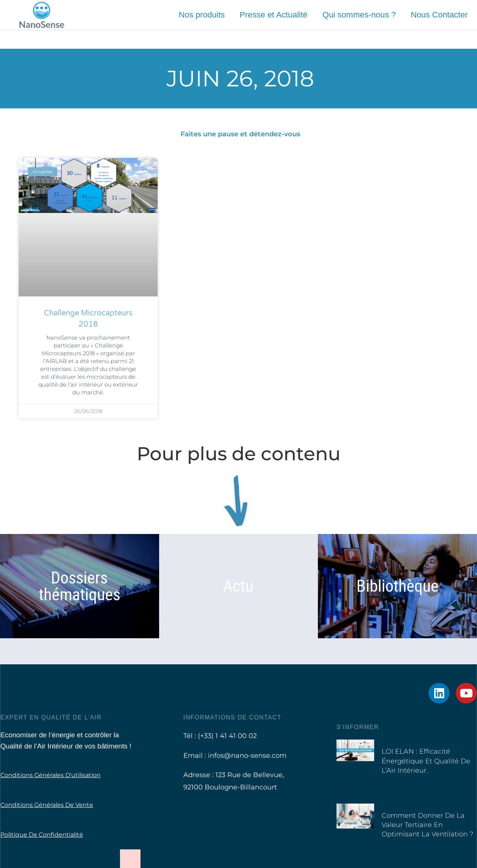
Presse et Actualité (274, 15)
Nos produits (202, 15)
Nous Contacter (439, 15)
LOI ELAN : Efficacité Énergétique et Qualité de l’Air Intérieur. (426, 761)
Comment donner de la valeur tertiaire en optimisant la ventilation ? (427, 825)
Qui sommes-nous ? (359, 15)
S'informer (358, 727)
